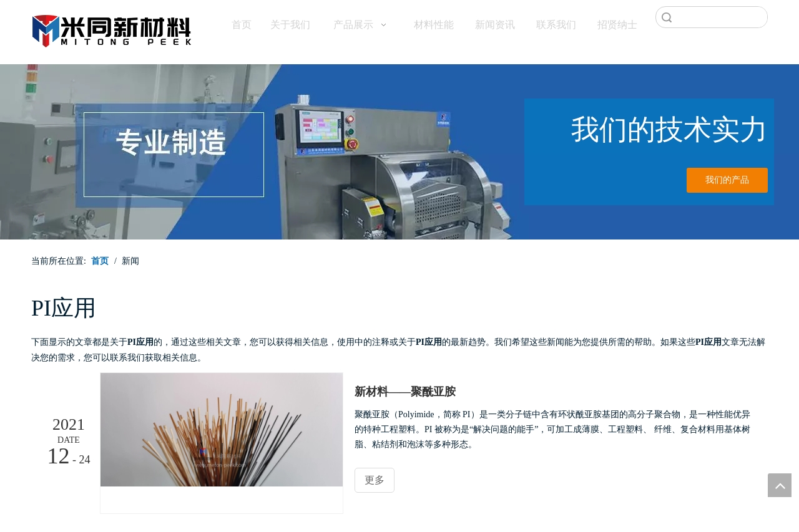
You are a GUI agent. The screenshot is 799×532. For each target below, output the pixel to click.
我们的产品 (727, 180)
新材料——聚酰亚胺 (405, 392)
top (780, 485)
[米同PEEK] (112, 29)
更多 (375, 480)
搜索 (667, 17)
